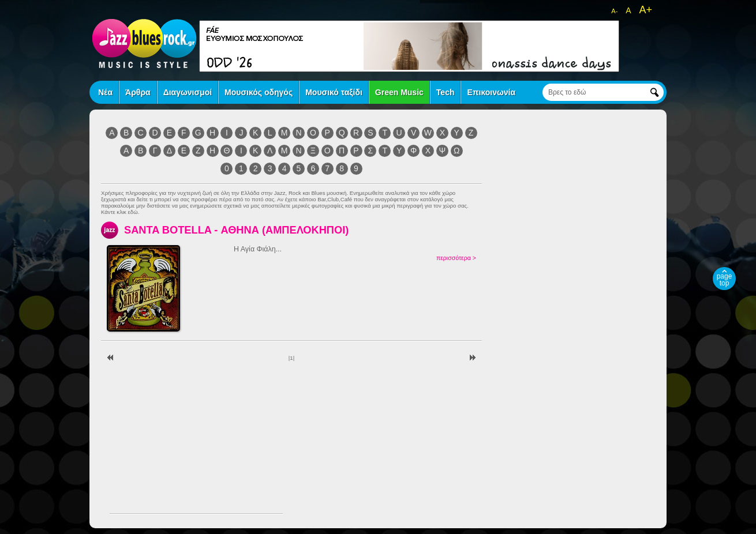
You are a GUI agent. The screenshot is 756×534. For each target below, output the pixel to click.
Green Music (399, 92)
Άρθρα (138, 92)
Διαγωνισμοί (188, 92)
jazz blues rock (144, 43)
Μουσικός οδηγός (259, 92)
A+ (645, 10)
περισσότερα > (456, 258)
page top (725, 280)
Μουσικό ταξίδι (334, 92)
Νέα (105, 92)
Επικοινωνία (491, 92)
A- (614, 11)
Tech (446, 92)
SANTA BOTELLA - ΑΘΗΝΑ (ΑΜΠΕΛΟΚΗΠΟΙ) (236, 230)
